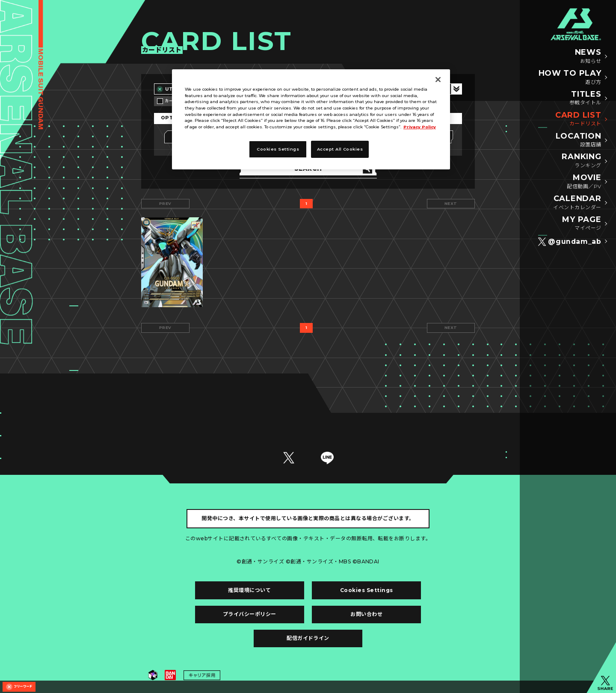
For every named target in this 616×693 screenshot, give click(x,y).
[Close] (438, 80)
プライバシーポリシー (250, 614)
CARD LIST (578, 119)
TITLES (585, 98)
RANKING (581, 161)
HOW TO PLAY (570, 77)
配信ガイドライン (308, 638)
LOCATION (579, 140)
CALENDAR (577, 203)
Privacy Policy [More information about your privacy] (420, 127)
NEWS (588, 56)
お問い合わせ (366, 614)
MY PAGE (582, 224)
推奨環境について (249, 590)
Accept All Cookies (340, 149)
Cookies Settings (367, 590)
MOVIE (584, 182)
